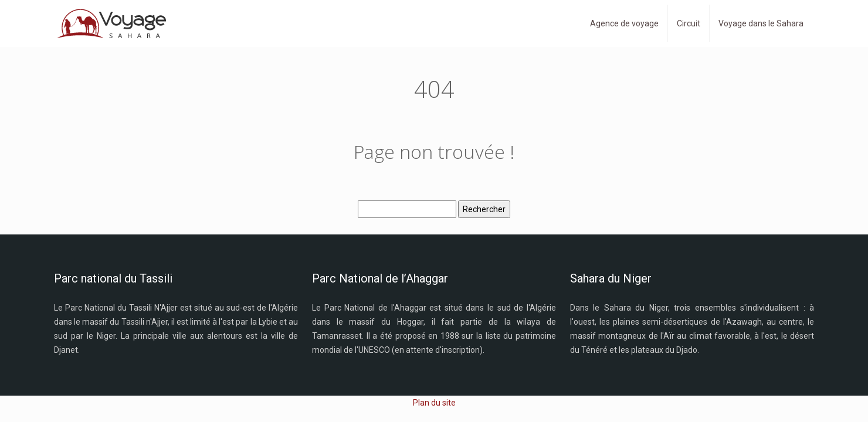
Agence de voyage (624, 23)
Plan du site (434, 403)
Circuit (689, 23)
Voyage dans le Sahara (761, 23)
